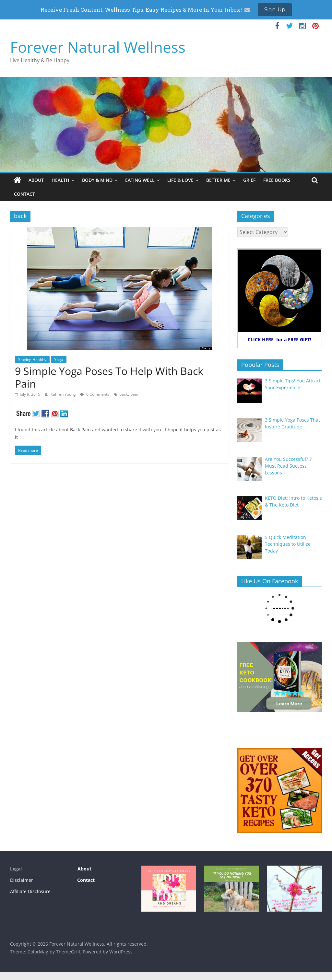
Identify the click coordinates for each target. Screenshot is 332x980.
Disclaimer (22, 880)
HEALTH (60, 180)
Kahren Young (64, 394)
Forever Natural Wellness (98, 47)
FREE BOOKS (277, 180)
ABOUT (36, 180)
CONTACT (24, 194)
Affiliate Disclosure (30, 891)
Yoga (59, 360)
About (84, 869)
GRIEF (249, 180)
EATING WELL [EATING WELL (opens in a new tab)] (140, 180)
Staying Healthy (32, 360)
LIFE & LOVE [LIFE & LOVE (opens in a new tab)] (180, 180)
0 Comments (95, 394)
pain (134, 394)
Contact (86, 880)
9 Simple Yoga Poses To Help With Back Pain (109, 377)
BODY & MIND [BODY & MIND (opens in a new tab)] (97, 180)
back (124, 394)
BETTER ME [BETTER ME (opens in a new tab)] (218, 180)
